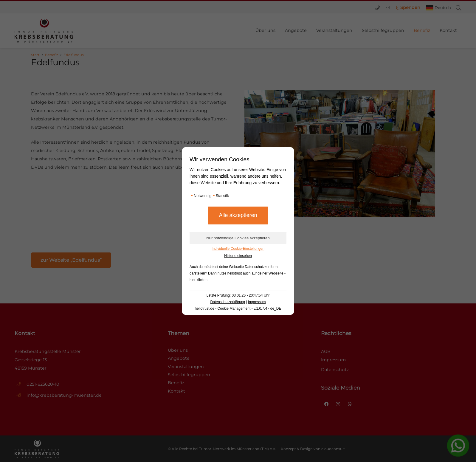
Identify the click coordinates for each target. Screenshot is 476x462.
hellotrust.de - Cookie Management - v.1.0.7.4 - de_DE (238, 308)
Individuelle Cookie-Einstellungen (238, 249)
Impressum (257, 302)
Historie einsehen (238, 256)
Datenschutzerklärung (228, 302)
